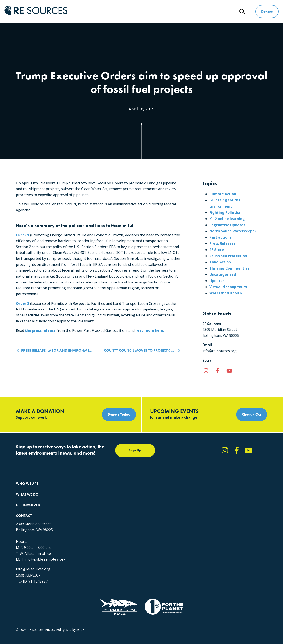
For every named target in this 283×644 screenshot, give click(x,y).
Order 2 (23, 303)
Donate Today (119, 414)
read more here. (150, 330)
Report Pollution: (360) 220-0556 (158, 497)
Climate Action (223, 194)
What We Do (127, 11)
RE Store (217, 250)
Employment (25, 513)
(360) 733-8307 (211, 540)
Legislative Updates (227, 225)
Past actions (220, 237)
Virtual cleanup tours (228, 287)
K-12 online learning (227, 219)
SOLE (80, 605)
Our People (24, 505)
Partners (22, 521)
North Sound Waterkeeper (233, 231)
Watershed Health (226, 293)
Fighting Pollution (225, 212)
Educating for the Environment (94, 505)
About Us (23, 489)
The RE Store (82, 521)
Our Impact (24, 497)
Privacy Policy (55, 605)
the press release (40, 330)
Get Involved (161, 11)
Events (139, 513)
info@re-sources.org (216, 534)
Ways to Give (195, 11)
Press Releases (222, 243)
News (224, 11)
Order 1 (23, 235)
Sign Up (135, 450)
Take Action (220, 262)
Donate (267, 11)
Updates (217, 281)
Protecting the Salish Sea (90, 489)
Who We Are (93, 11)
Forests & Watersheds (89, 513)
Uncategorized (223, 274)
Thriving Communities (229, 268)
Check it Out (252, 414)
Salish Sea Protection (228, 256)
